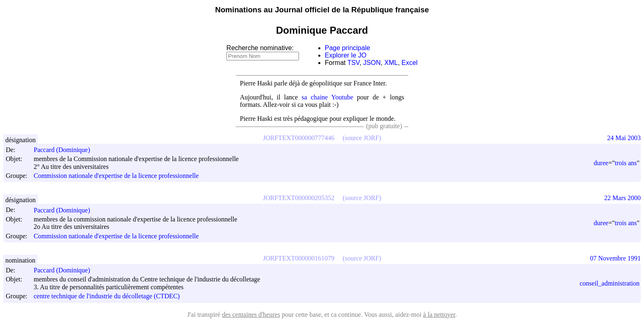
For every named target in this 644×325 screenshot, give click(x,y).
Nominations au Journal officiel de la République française (322, 10)
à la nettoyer (439, 315)
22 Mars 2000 (622, 198)
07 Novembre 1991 (615, 258)
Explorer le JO (346, 55)
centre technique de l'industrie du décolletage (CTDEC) (107, 296)
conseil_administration (609, 283)
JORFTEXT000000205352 (299, 198)
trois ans (626, 163)
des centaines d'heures (251, 315)
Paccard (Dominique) (66, 150)
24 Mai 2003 (624, 138)
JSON (372, 63)
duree (601, 163)
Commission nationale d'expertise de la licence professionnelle (116, 176)
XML (391, 63)
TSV (354, 63)
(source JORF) (362, 138)
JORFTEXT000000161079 (299, 258)
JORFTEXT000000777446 (299, 138)
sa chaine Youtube (327, 97)
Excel (410, 63)
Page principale (347, 48)
